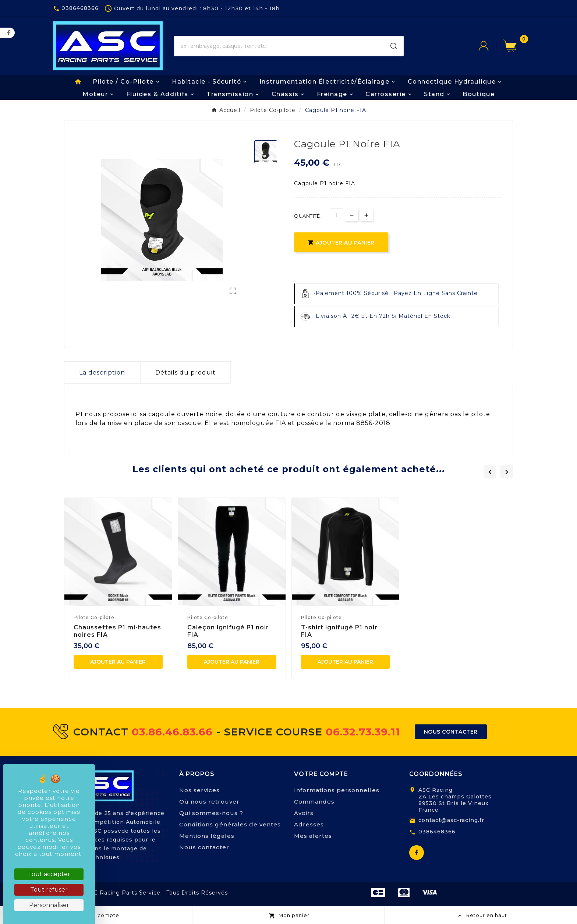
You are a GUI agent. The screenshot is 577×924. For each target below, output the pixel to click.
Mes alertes (313, 836)
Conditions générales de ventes (230, 824)
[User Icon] (491, 46)
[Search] (394, 46)
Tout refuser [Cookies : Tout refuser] (49, 890)
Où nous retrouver (209, 802)
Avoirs (304, 813)
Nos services (199, 790)
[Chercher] (279, 46)
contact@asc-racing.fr (451, 820)
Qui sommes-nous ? (211, 813)
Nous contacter (204, 847)
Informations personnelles (337, 790)
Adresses (309, 824)
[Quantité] (337, 215)
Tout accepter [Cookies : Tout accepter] (49, 874)
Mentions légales (207, 836)
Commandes (314, 802)
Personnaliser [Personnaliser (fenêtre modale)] (49, 905)
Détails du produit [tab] (185, 373)
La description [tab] (102, 373)
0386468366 (437, 832)
